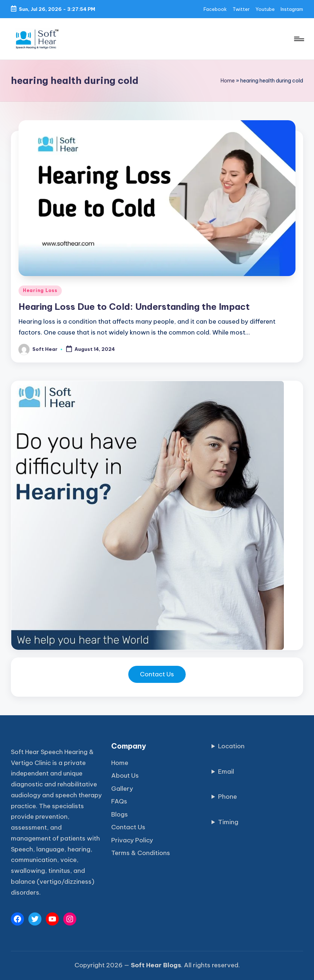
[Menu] (299, 39)
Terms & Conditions (141, 853)
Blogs (120, 814)
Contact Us (157, 674)
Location (231, 746)
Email (226, 772)
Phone (228, 797)
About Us (125, 776)
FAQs (119, 801)
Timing (228, 822)
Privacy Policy (132, 840)
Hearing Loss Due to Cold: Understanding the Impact (134, 307)
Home (228, 81)
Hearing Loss (40, 290)
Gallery (122, 789)
